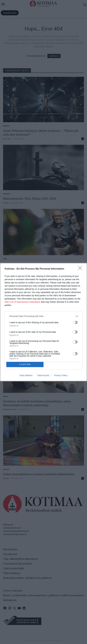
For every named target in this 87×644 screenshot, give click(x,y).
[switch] (75, 322)
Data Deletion (26, 375)
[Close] (81, 269)
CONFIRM (25, 364)
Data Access (43, 375)
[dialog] (43, 322)
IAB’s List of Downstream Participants (23, 302)
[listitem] (43, 316)
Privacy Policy (61, 375)
